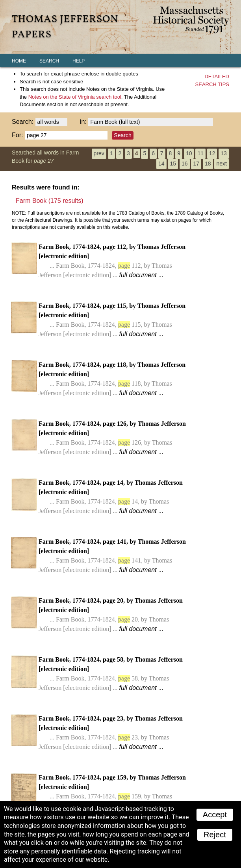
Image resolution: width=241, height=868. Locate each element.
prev (99, 153)
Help (79, 61)
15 (173, 164)
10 (189, 153)
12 (212, 153)
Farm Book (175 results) (50, 201)
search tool (75, 97)
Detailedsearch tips (212, 80)
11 (200, 153)
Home (19, 61)
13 (224, 153)
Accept (215, 815)
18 (208, 164)
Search (49, 61)
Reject (215, 835)
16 (185, 164)
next (221, 164)
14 (161, 164)
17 (196, 164)
